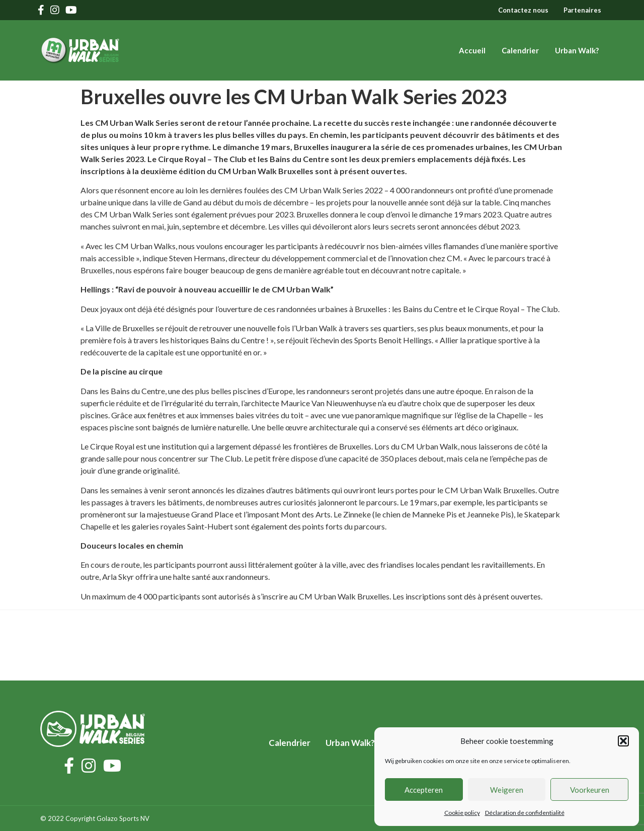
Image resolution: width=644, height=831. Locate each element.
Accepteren (424, 790)
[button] (623, 741)
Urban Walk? (577, 50)
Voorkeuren (590, 790)
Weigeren (507, 790)
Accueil (472, 50)
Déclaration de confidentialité (525, 813)
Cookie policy (462, 813)
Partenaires (582, 10)
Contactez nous (523, 10)
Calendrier (520, 50)
